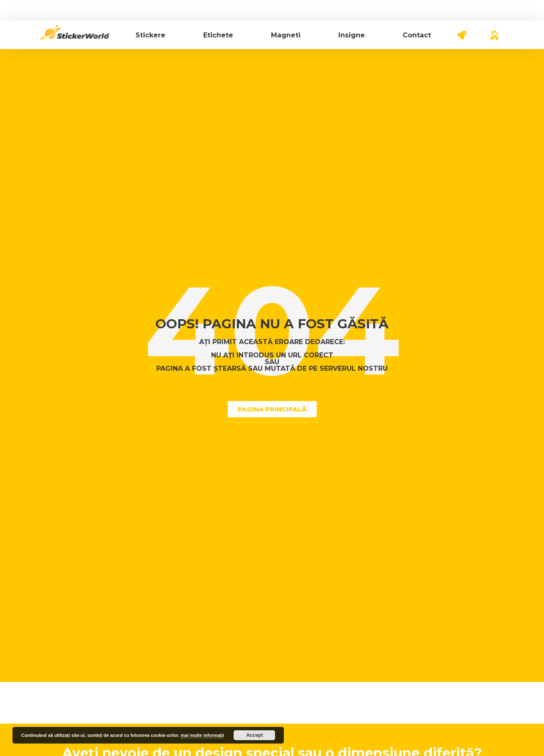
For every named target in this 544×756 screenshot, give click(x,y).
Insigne (352, 35)
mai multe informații (203, 735)
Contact (417, 35)
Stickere (150, 35)
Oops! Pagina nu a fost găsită (272, 324)
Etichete (218, 35)
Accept (254, 735)
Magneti (286, 35)
